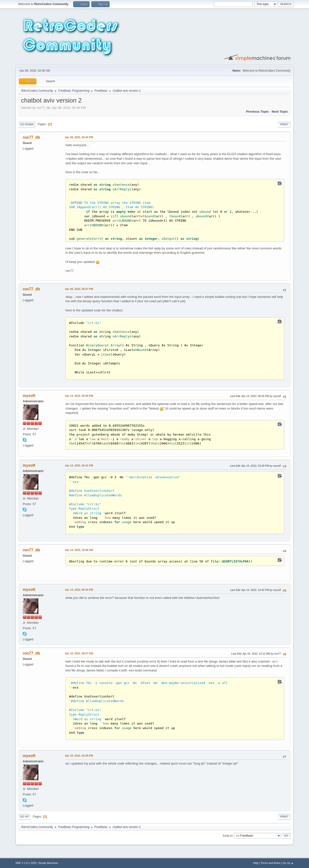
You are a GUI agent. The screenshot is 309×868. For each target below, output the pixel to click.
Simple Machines (48, 863)
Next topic (280, 112)
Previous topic (257, 112)
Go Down (27, 124)
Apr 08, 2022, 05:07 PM (79, 289)
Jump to (228, 835)
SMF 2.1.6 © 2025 (26, 863)
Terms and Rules (271, 863)
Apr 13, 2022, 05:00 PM (79, 396)
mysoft (29, 396)
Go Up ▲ (288, 863)
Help (256, 863)
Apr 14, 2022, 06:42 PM (79, 590)
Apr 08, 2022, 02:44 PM (79, 137)
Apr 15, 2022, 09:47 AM (79, 653)
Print (284, 124)
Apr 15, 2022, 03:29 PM (79, 756)
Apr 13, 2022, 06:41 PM (79, 465)
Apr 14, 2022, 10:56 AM (79, 550)
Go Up (24, 817)
